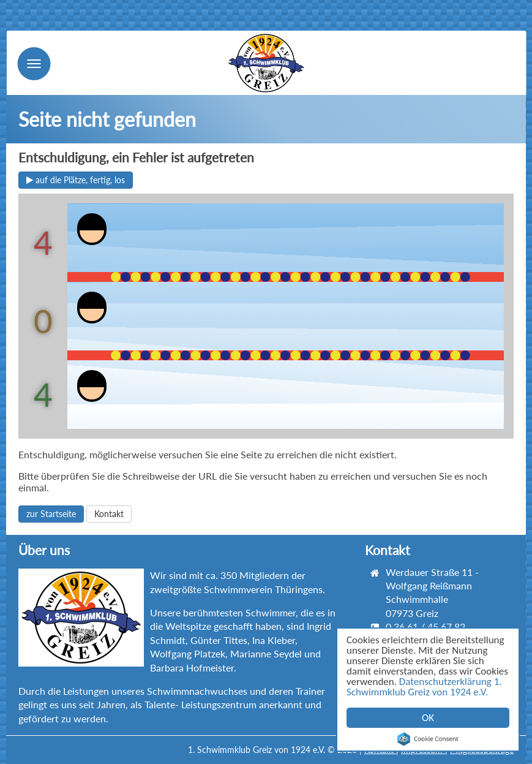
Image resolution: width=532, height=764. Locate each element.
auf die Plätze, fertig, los (76, 180)
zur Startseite (51, 514)
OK (428, 718)
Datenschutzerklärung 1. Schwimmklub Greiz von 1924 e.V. (424, 687)
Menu (34, 64)
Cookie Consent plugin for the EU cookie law (428, 739)
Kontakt (109, 514)
